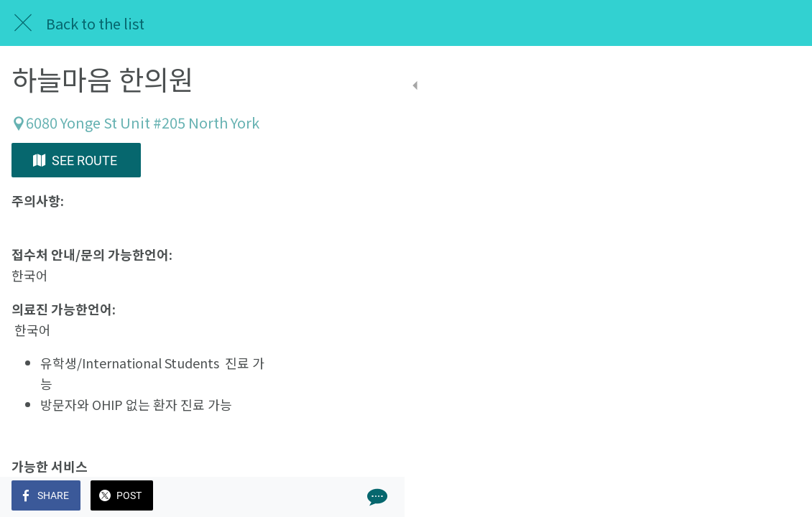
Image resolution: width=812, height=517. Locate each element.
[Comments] (783, 497)
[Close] (23, 23)
